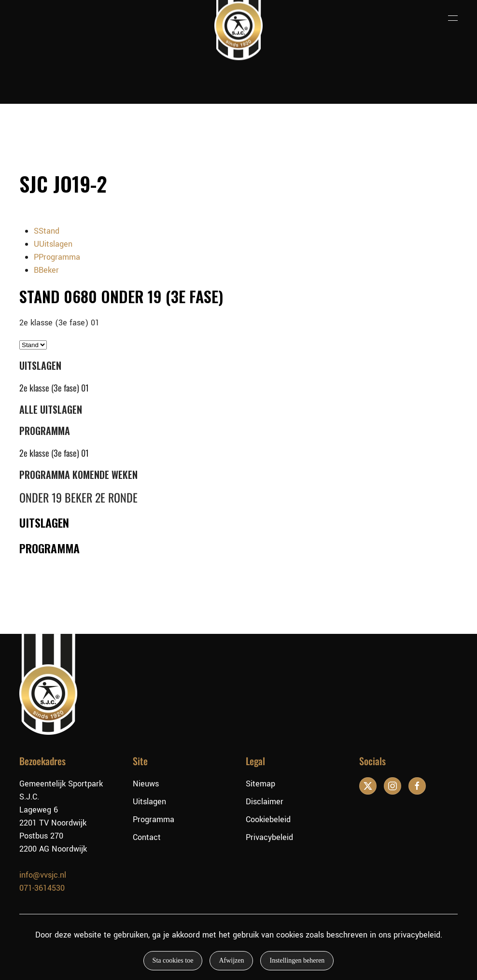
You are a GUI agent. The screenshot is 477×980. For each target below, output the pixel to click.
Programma (154, 819)
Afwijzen (231, 960)
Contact (147, 837)
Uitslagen (149, 802)
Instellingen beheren (297, 960)
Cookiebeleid (268, 819)
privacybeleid (417, 935)
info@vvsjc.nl (43, 875)
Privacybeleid (269, 837)
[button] (453, 18)
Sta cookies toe (173, 960)
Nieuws (146, 784)
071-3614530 (42, 888)
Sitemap (260, 784)
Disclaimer (265, 802)
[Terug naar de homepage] (238, 18)
